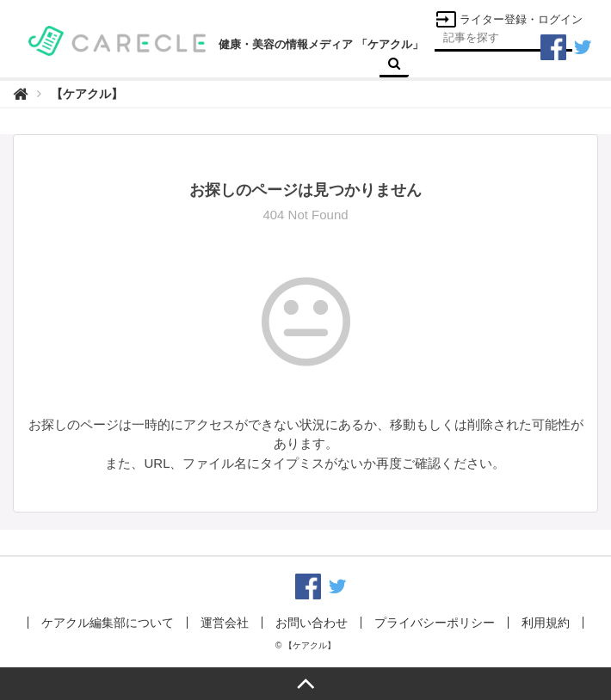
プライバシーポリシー (435, 623)
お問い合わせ (312, 623)
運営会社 (225, 623)
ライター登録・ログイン (509, 19)
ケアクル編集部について (108, 623)
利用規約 (546, 623)
